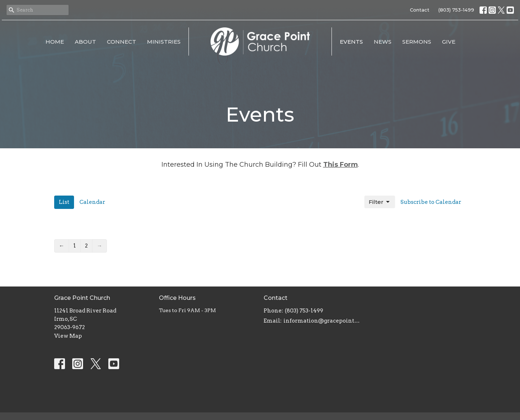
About (85, 42)
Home (55, 42)
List (64, 202)
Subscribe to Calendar (431, 202)
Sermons (417, 42)
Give (449, 42)
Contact (420, 10)
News (383, 42)
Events (351, 42)
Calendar (92, 202)
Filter (380, 202)
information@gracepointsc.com (322, 321)
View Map (68, 336)
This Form (341, 165)
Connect (122, 42)
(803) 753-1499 (456, 10)
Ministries (164, 42)
